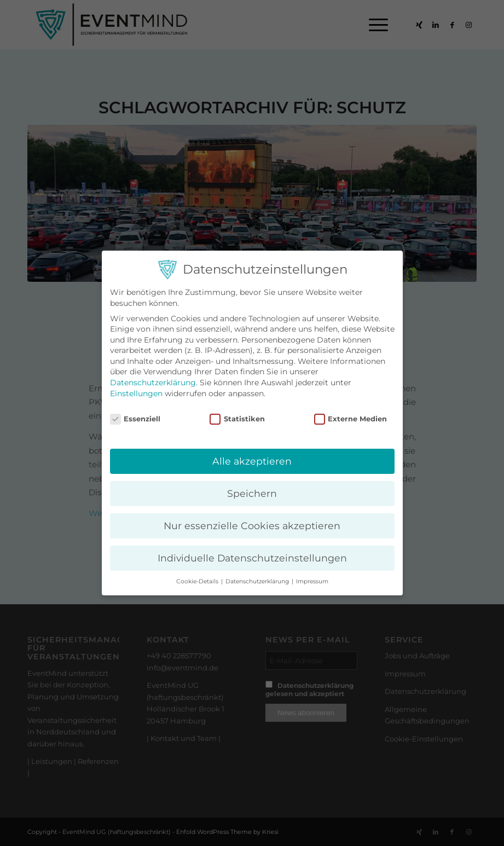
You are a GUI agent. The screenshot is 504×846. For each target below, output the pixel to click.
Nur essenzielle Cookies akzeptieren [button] (252, 526)
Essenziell (135, 419)
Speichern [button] (252, 493)
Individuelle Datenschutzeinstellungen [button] (252, 558)
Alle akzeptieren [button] (252, 461)
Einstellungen (136, 393)
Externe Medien (351, 419)
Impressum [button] (312, 581)
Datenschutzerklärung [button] (258, 581)
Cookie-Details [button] (198, 581)
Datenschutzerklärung (153, 383)
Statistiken (237, 419)
